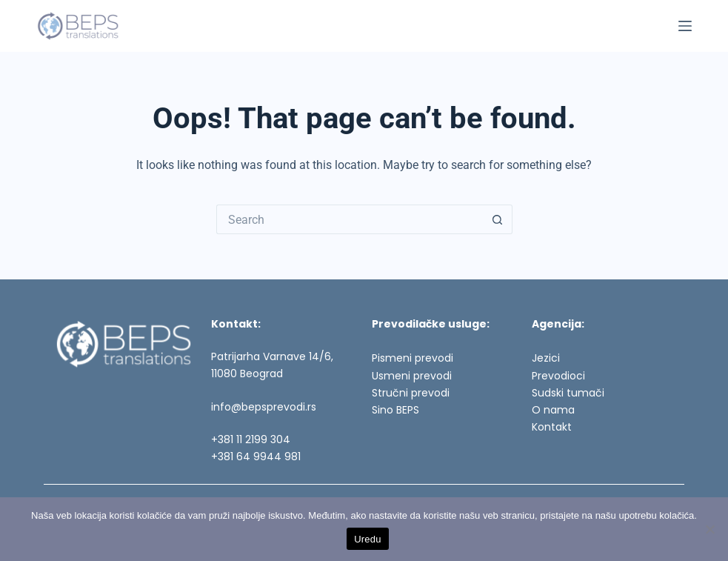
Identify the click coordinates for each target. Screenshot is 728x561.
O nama (553, 410)
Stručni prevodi (411, 393)
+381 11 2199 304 (251, 439)
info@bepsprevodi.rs (264, 407)
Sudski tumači (568, 393)
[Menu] (685, 26)
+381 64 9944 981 (256, 457)
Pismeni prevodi (413, 358)
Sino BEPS (395, 410)
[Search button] (498, 219)
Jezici (546, 358)
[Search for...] (350, 219)
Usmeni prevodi (412, 376)
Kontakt (552, 427)
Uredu (368, 539)
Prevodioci (558, 376)
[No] (709, 529)
